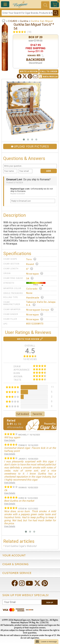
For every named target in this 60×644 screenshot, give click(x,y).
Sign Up (50, 603)
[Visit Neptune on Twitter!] (38, 584)
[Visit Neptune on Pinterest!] (45, 584)
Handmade (35, 297)
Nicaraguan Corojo (40, 310)
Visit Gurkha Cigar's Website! (21, 546)
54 (30, 278)
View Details (10, 440)
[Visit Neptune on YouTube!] (30, 584)
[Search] (27, 13)
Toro (31, 259)
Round (32, 264)
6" (30, 269)
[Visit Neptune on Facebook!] (15, 584)
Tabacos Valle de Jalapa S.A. (41, 303)
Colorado (34, 288)
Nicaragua (35, 273)
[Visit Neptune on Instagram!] (22, 584)
